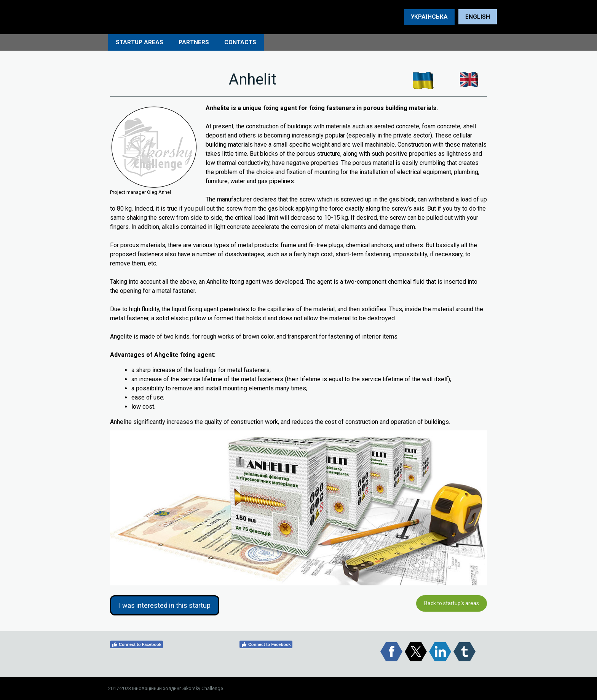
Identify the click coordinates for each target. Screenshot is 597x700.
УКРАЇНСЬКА (429, 17)
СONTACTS (240, 42)
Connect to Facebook (136, 644)
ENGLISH (478, 17)
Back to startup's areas (452, 603)
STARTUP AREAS (140, 42)
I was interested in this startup (165, 605)
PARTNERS (194, 42)
